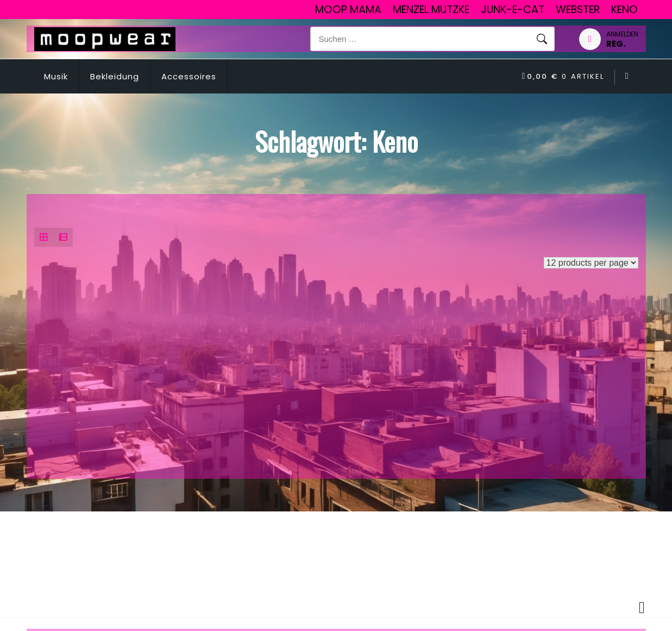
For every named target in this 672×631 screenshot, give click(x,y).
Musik (56, 76)
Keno (624, 10)
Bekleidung (115, 76)
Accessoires (189, 76)
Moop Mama (348, 10)
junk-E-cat (513, 10)
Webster (578, 10)
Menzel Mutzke (431, 10)
